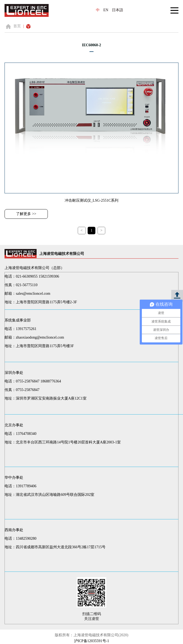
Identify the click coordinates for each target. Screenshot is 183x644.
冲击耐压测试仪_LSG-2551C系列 (91, 200)
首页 (17, 26)
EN (106, 10)
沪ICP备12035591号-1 (91, 641)
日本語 (118, 10)
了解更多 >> (26, 214)
